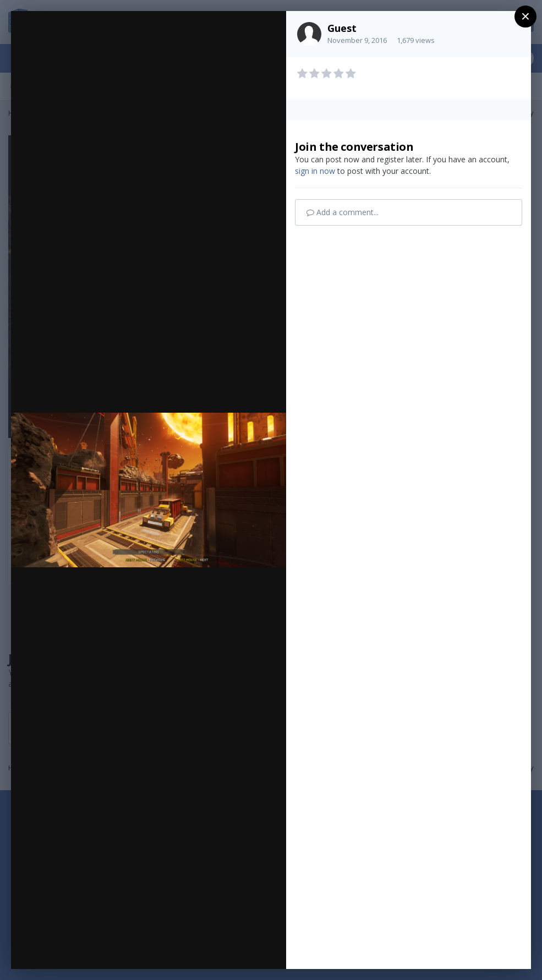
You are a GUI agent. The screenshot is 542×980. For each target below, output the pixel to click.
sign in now (315, 171)
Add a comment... (343, 212)
